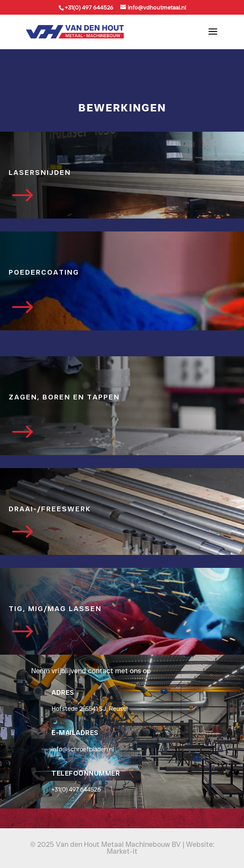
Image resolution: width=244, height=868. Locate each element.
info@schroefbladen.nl (83, 749)
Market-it (122, 851)
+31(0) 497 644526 (76, 789)
